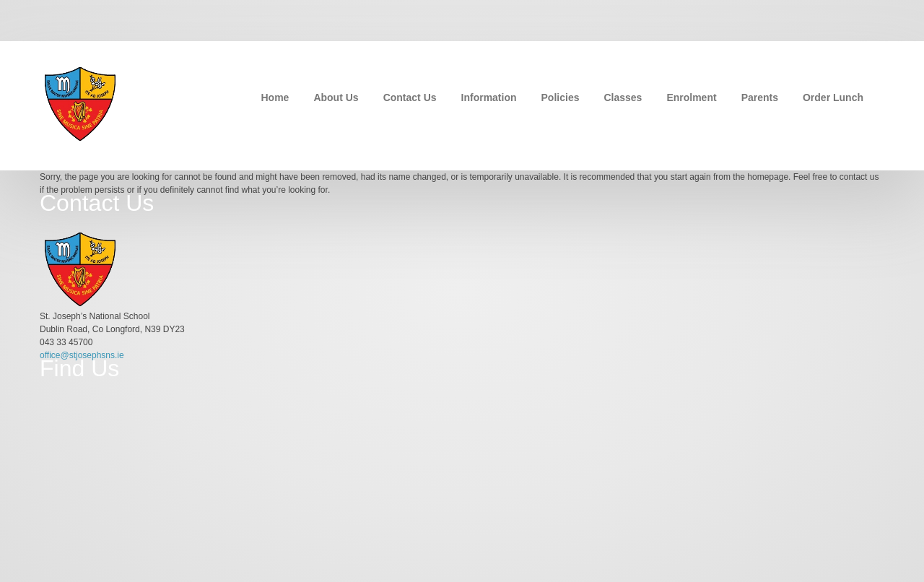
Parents (760, 97)
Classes (623, 97)
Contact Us (410, 97)
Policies (561, 97)
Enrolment (691, 97)
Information (489, 97)
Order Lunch (833, 97)
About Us (336, 97)
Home (275, 97)
